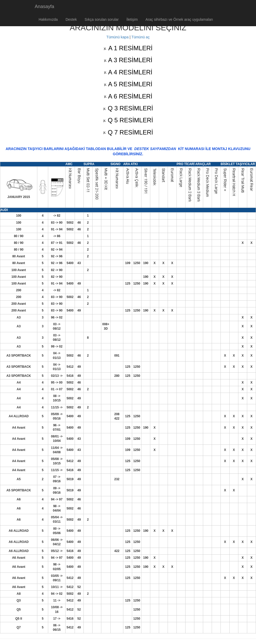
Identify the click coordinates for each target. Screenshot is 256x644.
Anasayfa (44, 6)
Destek (71, 19)
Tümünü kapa (118, 37)
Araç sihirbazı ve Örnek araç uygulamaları (179, 19)
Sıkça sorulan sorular (102, 19)
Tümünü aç (140, 37)
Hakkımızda (48, 19)
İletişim (132, 19)
